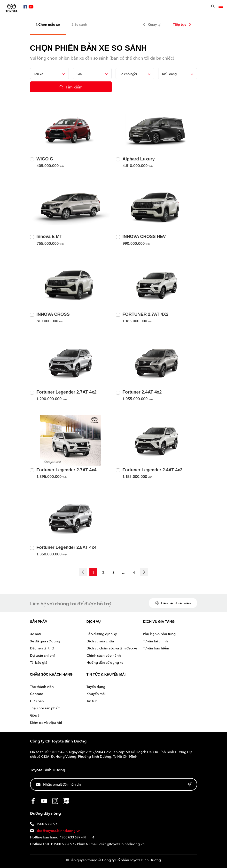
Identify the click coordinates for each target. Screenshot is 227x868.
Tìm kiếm (71, 87)
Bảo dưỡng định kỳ (102, 634)
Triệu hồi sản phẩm (45, 708)
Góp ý (35, 715)
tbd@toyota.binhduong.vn (55, 831)
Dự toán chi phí (42, 655)
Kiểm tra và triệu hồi (46, 722)
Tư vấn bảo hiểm (156, 648)
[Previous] (83, 572)
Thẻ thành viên (42, 687)
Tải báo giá (39, 662)
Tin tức (92, 701)
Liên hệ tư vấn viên (173, 603)
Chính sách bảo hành (104, 655)
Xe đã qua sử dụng (45, 641)
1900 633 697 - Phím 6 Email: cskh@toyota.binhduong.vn (99, 844)
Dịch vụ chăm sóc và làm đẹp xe (112, 648)
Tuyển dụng (96, 687)
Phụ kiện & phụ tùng (159, 634)
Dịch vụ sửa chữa (100, 641)
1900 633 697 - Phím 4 (77, 837)
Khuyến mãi (96, 694)
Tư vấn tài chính (155, 641)
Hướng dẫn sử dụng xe (105, 662)
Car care (37, 694)
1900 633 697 (44, 824)
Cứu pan (37, 701)
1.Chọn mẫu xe (48, 24)
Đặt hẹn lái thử (42, 648)
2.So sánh (79, 24)
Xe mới (36, 634)
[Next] (144, 572)
